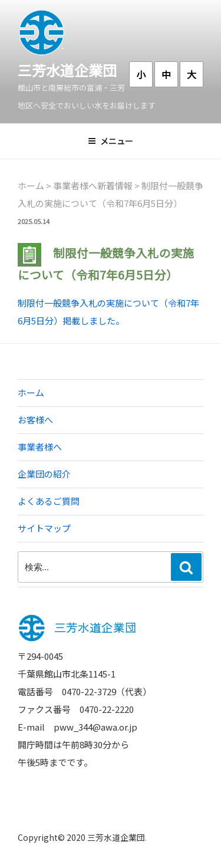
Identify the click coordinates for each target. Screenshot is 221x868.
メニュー (111, 141)
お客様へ (35, 420)
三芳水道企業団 (67, 70)
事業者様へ (40, 447)
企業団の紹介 (44, 474)
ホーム (31, 392)
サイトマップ (44, 528)
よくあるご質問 (49, 501)
